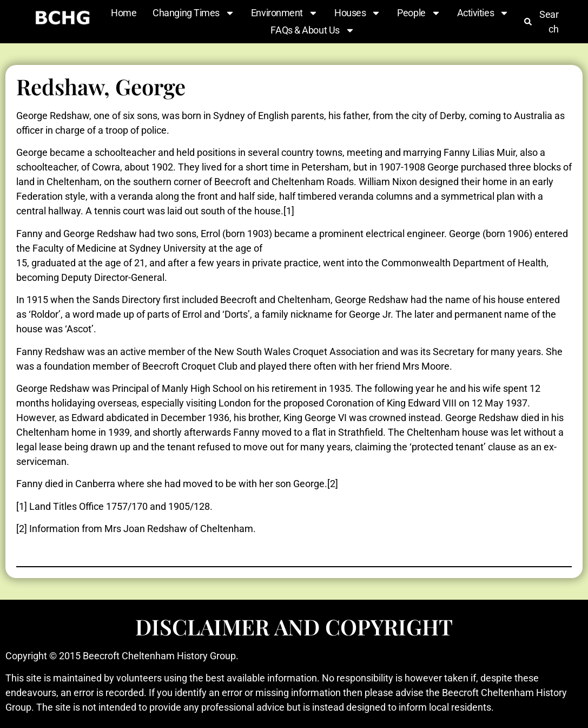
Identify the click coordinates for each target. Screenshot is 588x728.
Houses (358, 13)
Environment (285, 13)
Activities (483, 13)
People (419, 13)
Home (124, 13)
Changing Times (194, 13)
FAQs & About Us (312, 30)
